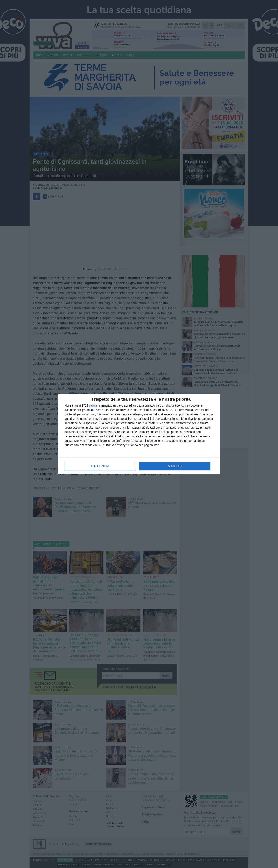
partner (94, 405)
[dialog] (139, 434)
